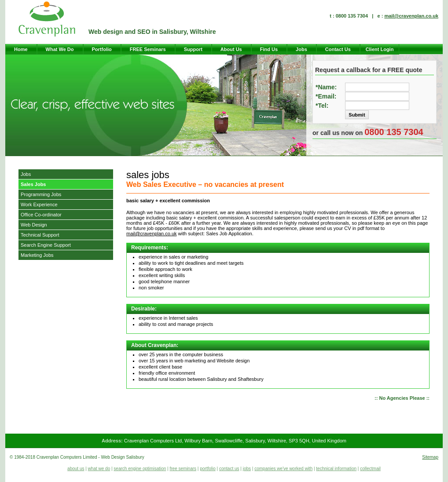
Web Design (34, 225)
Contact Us (338, 49)
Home (21, 49)
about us (76, 469)
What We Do (60, 49)
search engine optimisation (140, 469)
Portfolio (102, 49)
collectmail (370, 469)
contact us (229, 469)
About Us (231, 49)
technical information (336, 469)
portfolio (208, 469)
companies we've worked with (283, 469)
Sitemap (430, 457)
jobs (247, 469)
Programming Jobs (41, 194)
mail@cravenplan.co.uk (411, 16)
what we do (99, 469)
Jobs (301, 49)
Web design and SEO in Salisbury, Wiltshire (152, 32)
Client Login (380, 49)
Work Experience (39, 204)
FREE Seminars (148, 49)
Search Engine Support (46, 245)
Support (193, 49)
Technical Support (40, 235)
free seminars (183, 469)
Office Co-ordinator (41, 215)
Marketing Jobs (37, 255)
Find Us (269, 49)
